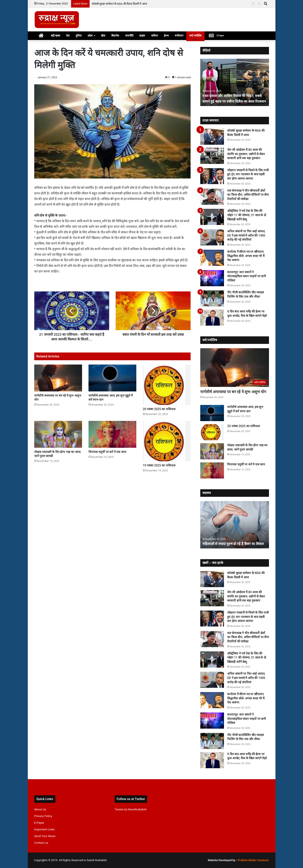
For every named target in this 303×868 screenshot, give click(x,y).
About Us (40, 809)
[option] (235, 82)
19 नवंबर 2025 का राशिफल (159, 465)
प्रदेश (90, 36)
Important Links (44, 829)
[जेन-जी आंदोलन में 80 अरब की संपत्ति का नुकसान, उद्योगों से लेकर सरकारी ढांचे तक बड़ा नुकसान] (212, 156)
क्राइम (142, 36)
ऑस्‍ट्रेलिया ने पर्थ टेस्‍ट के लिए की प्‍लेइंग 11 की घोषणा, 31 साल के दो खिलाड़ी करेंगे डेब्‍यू (247, 215)
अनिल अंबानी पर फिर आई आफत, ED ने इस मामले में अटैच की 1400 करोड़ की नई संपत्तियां (246, 235)
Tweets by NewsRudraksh (131, 809)
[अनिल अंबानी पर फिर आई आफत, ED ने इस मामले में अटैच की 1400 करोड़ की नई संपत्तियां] (212, 237)
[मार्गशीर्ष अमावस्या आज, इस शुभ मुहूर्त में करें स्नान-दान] (112, 378)
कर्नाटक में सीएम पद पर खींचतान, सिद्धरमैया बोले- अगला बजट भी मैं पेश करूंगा (246, 256)
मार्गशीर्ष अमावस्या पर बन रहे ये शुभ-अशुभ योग (233, 392)
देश (68, 36)
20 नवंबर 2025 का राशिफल (159, 409)
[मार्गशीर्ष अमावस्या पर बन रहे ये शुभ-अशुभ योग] (58, 378)
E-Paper (39, 823)
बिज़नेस (115, 36)
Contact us (41, 843)
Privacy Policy (43, 816)
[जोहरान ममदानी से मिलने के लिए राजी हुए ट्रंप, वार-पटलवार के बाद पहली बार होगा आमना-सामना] (212, 176)
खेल (103, 36)
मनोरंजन (179, 36)
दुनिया (79, 36)
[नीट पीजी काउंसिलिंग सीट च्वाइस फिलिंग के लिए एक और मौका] (212, 298)
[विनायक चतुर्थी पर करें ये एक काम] (112, 434)
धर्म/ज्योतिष (195, 36)
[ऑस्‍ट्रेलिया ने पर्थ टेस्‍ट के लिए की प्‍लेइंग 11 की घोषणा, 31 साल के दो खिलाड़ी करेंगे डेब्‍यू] (212, 217)
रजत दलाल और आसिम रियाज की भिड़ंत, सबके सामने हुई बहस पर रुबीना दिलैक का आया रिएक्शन (232, 96)
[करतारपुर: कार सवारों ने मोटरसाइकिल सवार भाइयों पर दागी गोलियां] (212, 278)
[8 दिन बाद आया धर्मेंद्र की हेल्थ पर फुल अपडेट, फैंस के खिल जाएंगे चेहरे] (212, 318)
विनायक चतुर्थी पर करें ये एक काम (107, 452)
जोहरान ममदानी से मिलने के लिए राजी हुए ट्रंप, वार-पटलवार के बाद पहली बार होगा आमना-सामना (248, 174)
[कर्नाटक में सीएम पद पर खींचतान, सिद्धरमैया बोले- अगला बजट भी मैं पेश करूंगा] (212, 258)
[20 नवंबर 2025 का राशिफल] (167, 385)
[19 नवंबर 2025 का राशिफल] (167, 441)
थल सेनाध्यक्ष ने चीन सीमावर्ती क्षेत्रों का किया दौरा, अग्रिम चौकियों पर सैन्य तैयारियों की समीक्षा (248, 195)
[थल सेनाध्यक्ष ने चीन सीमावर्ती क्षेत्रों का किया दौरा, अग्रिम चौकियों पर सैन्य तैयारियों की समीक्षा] (212, 197)
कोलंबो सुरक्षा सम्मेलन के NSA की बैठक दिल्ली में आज (119, 4)
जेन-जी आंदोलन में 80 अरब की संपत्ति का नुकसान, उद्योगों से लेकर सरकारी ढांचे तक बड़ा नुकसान (246, 154)
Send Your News (45, 836)
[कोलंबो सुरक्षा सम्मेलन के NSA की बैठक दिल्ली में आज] (212, 137)
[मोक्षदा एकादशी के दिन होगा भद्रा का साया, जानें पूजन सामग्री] (58, 434)
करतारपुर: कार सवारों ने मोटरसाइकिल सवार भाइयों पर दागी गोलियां (247, 276)
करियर (155, 36)
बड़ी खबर (55, 36)
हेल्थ (166, 36)
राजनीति (129, 36)
